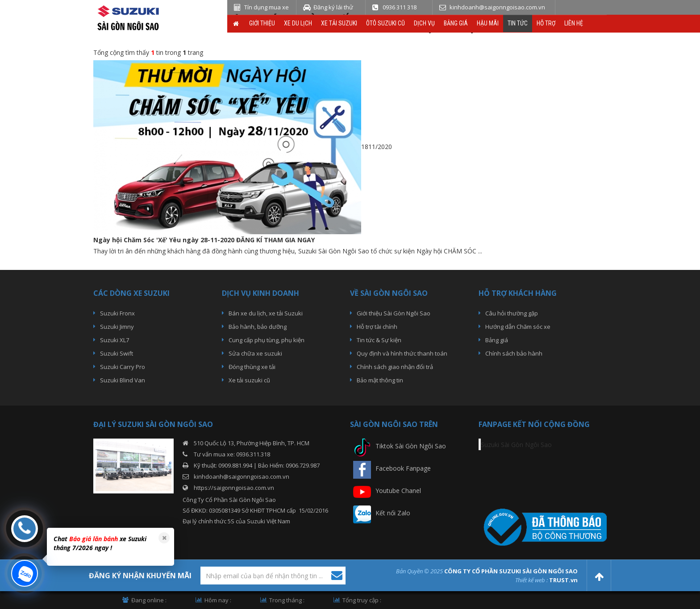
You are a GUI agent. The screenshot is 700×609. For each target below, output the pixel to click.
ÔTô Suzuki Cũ (385, 23)
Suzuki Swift (117, 353)
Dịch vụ (424, 23)
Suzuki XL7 (115, 340)
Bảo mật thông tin (380, 380)
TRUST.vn (563, 580)
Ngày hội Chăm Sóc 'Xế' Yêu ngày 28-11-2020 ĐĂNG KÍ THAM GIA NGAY (204, 240)
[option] (109, 545)
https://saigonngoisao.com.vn (234, 488)
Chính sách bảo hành (514, 353)
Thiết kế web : (531, 580)
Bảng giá (456, 23)
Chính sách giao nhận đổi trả (395, 367)
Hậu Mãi (488, 23)
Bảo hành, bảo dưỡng (258, 327)
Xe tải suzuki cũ (249, 380)
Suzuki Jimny (117, 327)
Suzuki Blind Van (123, 380)
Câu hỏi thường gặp (512, 313)
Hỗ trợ (546, 23)
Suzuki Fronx (117, 313)
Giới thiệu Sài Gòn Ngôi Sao (394, 313)
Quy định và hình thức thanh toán (402, 353)
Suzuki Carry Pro (123, 367)
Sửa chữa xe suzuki (255, 353)
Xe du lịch (298, 23)
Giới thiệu (262, 23)
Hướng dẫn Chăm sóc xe (518, 327)
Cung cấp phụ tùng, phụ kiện (267, 340)
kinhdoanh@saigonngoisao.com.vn (242, 476)
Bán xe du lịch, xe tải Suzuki (266, 313)
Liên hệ (574, 23)
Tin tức (518, 23)
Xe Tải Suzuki (339, 23)
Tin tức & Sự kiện (379, 340)
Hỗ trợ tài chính (377, 327)
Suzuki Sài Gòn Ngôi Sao (516, 445)
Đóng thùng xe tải (252, 367)
